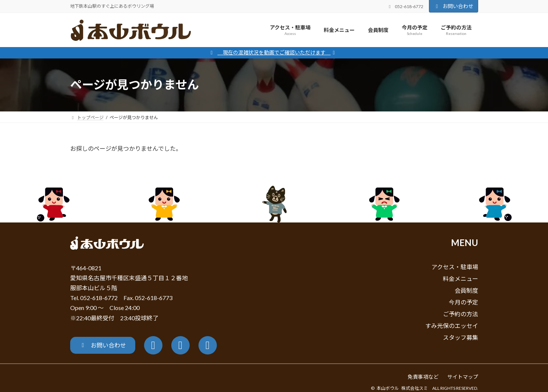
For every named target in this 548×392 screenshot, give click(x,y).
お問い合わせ (454, 6)
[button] (103, 345)
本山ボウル (388, 388)
